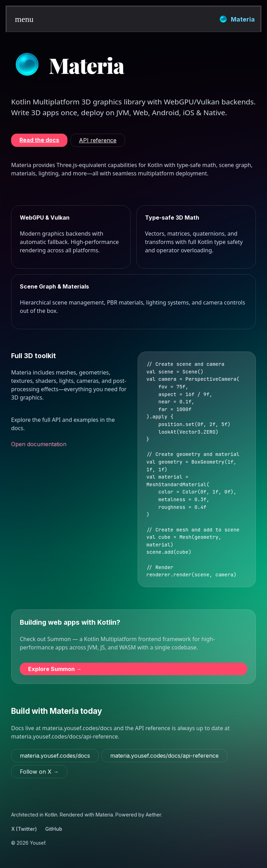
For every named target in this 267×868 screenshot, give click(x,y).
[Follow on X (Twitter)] (39, 772)
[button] (19, 19)
